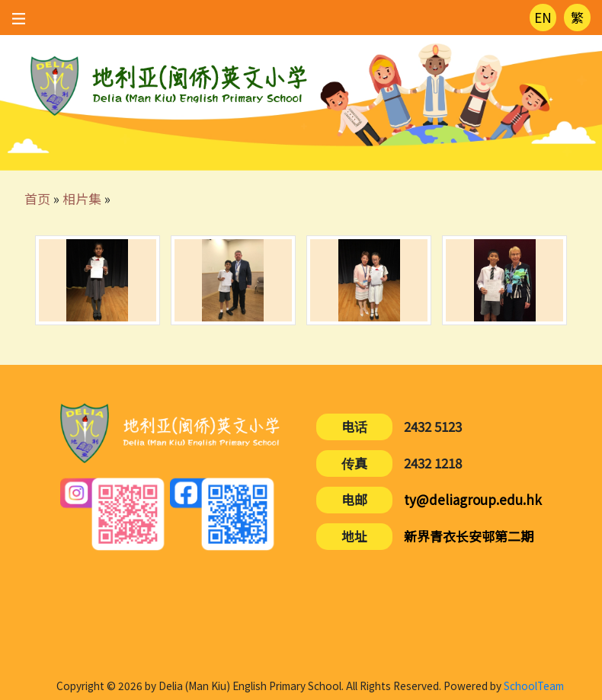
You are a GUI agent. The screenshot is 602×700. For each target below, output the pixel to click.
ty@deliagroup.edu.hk (473, 499)
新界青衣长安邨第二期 (469, 536)
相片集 (82, 198)
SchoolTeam (534, 686)
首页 (37, 198)
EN (543, 17)
